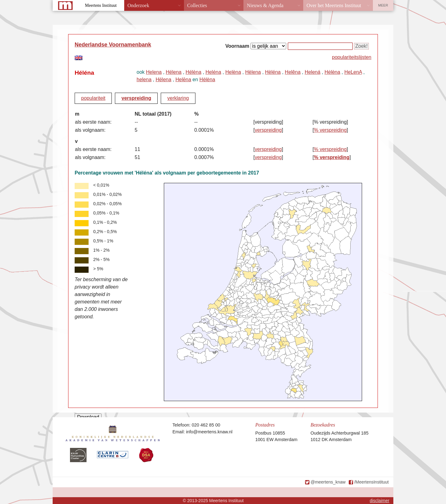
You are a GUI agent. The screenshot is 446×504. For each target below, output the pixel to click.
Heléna (213, 72)
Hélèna (193, 72)
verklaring (178, 98)
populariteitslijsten (352, 57)
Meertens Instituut (101, 5)
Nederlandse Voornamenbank (113, 45)
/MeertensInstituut (372, 482)
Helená (313, 72)
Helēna (183, 80)
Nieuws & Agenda (265, 5)
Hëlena (163, 80)
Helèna (233, 72)
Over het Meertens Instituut (334, 5)
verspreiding (136, 98)
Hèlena (253, 72)
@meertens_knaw (328, 482)
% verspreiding (330, 130)
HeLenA (353, 72)
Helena (154, 72)
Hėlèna (332, 72)
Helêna (293, 72)
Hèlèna (207, 80)
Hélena (174, 72)
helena (144, 80)
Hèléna (273, 72)
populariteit (93, 98)
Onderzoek (138, 5)
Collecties (197, 5)
